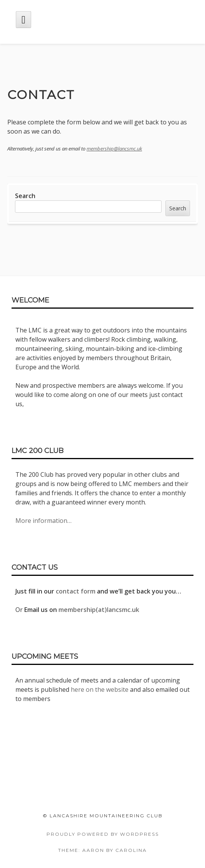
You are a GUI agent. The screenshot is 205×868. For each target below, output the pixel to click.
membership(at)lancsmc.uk (99, 610)
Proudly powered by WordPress (103, 834)
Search (25, 196)
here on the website (100, 689)
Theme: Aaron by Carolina (102, 850)
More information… (43, 521)
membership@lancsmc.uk (114, 149)
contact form (76, 591)
